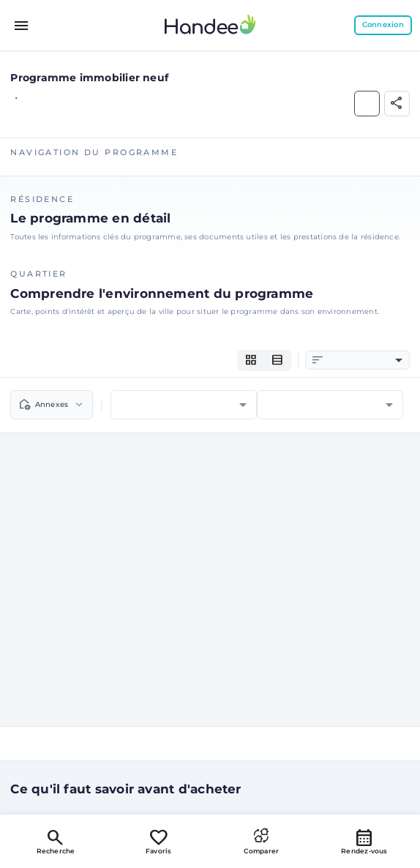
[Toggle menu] (22, 26)
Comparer (261, 841)
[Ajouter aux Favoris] (367, 104)
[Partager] (397, 104)
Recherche (56, 841)
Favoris (159, 841)
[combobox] (365, 360)
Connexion (383, 25)
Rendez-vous (364, 841)
